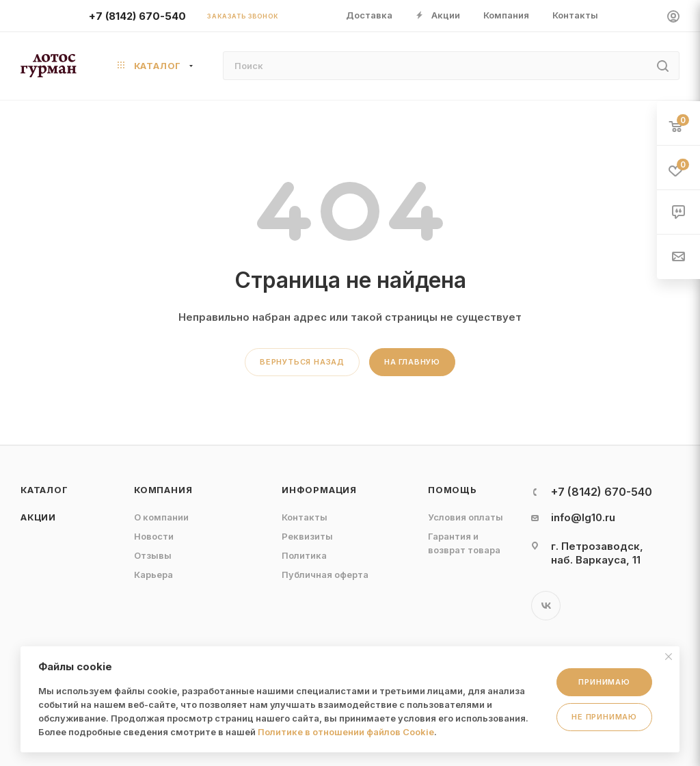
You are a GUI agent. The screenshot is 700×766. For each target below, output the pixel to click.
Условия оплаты (466, 517)
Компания (163, 490)
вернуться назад (302, 362)
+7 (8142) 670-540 (137, 16)
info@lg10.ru (583, 517)
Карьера (153, 574)
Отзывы (153, 555)
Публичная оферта (325, 574)
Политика (304, 555)
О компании (161, 517)
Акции (38, 517)
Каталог (44, 490)
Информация (319, 490)
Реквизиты (307, 536)
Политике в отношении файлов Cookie (346, 732)
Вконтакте (546, 606)
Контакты (305, 517)
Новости (154, 536)
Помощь (453, 490)
